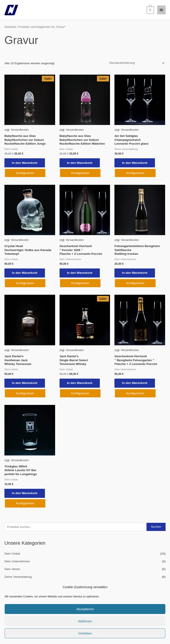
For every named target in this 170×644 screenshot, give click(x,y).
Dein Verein (12, 570)
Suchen (156, 528)
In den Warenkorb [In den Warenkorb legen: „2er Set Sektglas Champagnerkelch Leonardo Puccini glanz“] (135, 163)
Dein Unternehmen (17, 562)
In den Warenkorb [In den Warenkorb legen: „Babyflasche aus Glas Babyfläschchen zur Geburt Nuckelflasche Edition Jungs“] (25, 163)
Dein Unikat (12, 554)
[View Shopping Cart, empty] (150, 10)
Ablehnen (85, 621)
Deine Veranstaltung (18, 577)
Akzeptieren (85, 609)
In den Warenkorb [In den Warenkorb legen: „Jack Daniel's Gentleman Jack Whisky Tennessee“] (25, 384)
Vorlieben (85, 633)
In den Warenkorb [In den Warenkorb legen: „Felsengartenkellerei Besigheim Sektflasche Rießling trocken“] (135, 273)
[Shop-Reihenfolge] (136, 63)
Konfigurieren (25, 173)
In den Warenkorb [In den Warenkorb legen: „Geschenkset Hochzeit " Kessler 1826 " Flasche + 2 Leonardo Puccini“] (80, 273)
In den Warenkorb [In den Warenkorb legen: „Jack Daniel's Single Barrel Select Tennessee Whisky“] (80, 384)
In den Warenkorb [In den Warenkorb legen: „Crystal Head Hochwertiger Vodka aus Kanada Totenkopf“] (25, 273)
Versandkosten (20, 130)
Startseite (10, 27)
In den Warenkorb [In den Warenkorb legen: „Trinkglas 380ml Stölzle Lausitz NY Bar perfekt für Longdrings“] (25, 494)
